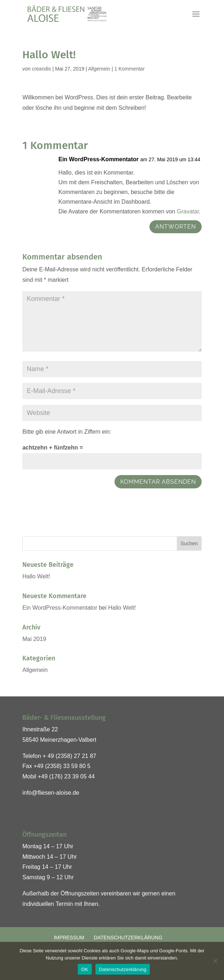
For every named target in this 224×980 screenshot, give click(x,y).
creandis (42, 69)
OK (85, 969)
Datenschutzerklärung (128, 938)
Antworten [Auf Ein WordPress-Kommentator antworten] (176, 227)
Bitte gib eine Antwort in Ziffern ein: (67, 432)
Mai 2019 (34, 639)
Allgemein (99, 69)
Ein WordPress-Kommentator (98, 159)
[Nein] (215, 961)
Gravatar (188, 211)
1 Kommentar (130, 69)
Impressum (69, 938)
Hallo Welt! (36, 576)
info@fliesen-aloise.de (51, 793)
